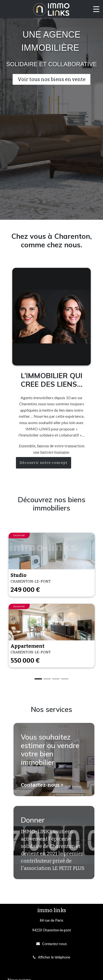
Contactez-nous (55, 944)
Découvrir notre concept (44, 463)
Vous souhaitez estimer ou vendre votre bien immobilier (50, 750)
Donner (33, 820)
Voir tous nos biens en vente (52, 79)
